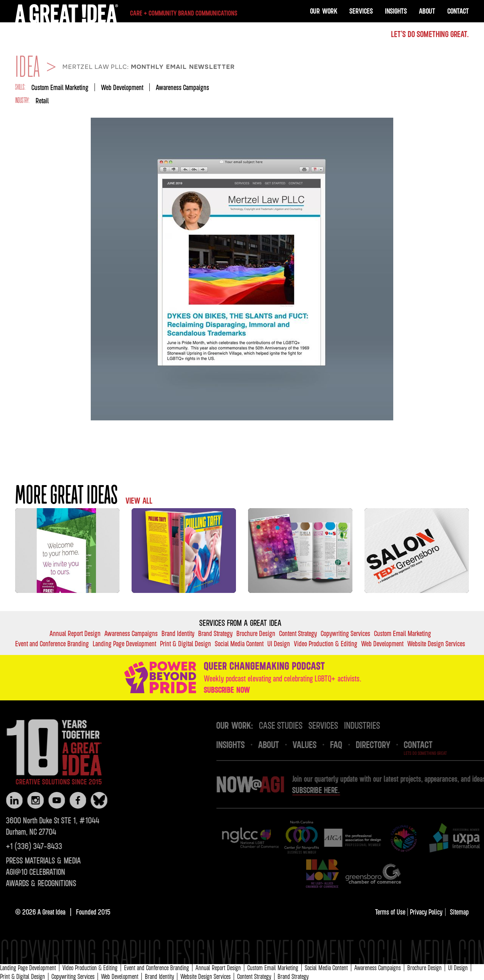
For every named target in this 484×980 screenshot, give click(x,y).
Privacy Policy (426, 912)
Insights (396, 11)
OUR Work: (250, 725)
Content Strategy (298, 633)
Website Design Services (436, 643)
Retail (42, 100)
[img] (266, 838)
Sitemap (459, 912)
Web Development (122, 87)
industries (378, 725)
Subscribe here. (332, 790)
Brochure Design (256, 633)
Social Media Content (239, 643)
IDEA (28, 67)
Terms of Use (391, 912)
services (339, 725)
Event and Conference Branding (52, 643)
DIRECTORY (389, 744)
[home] (126, 13)
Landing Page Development (124, 643)
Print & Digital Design (185, 643)
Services (361, 11)
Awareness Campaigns (182, 87)
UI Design (279, 643)
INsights (246, 744)
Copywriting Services (345, 633)
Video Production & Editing (326, 643)
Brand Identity (178, 633)
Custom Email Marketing (60, 87)
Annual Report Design (75, 633)
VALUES (320, 744)
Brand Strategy (215, 633)
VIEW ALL (139, 501)
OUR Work (324, 11)
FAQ (352, 744)
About (427, 11)
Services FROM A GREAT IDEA (240, 623)
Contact (458, 11)
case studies (296, 725)
